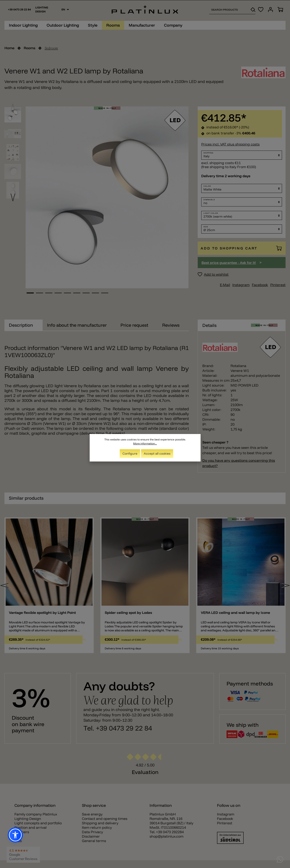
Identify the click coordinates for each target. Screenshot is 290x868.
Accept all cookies (157, 454)
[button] (15, 835)
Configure (130, 454)
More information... (145, 443)
